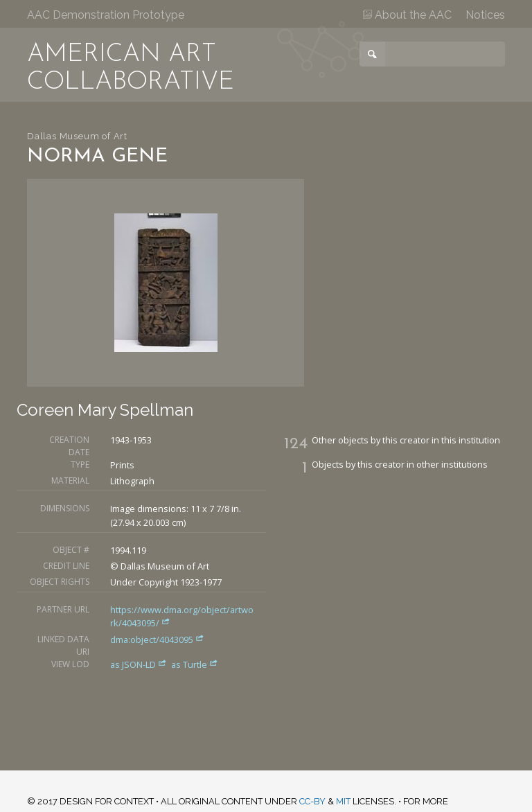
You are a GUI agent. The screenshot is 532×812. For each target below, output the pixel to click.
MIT (343, 801)
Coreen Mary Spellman (105, 410)
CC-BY (312, 801)
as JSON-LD (140, 664)
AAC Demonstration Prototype (106, 15)
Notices (485, 15)
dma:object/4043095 (157, 639)
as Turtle (195, 664)
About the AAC (407, 15)
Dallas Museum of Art (77, 136)
